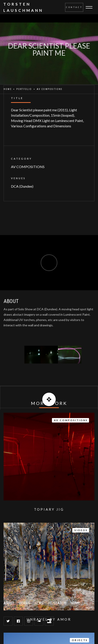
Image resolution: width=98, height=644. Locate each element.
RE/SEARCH (57, 603)
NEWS (39, 603)
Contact (74, 7)
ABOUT (9, 603)
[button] (92, 7)
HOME (75, 603)
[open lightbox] (33, 355)
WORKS (24, 603)
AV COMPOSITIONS (28, 167)
